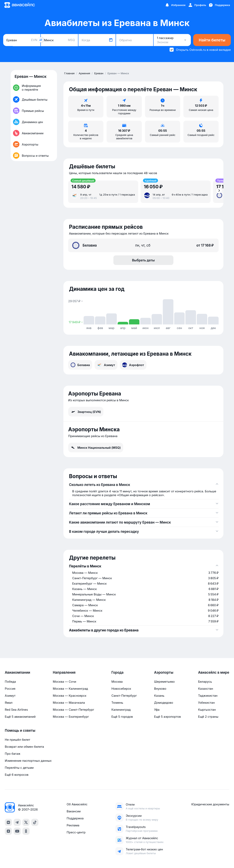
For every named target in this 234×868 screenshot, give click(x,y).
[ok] (26, 831)
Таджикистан (208, 696)
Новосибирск (121, 689)
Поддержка (75, 818)
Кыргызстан (207, 710)
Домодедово (163, 703)
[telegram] (17, 822)
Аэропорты (164, 672)
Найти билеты (212, 40)
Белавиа (80, 365)
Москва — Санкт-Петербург (73, 710)
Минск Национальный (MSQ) (96, 448)
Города (117, 672)
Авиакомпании (17, 672)
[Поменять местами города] (41, 40)
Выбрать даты (143, 260)
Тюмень (117, 703)
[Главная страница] (19, 5)
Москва (117, 682)
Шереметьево (164, 682)
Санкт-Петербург (124, 696)
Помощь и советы (20, 731)
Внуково (160, 689)
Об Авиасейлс (77, 804)
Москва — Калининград (70, 689)
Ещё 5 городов (122, 717)
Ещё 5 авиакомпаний (20, 717)
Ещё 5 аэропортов (167, 717)
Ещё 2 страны (208, 717)
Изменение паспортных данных (28, 761)
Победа (10, 682)
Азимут (106, 365)
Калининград (121, 710)
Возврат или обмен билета (24, 747)
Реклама (73, 825)
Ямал (9, 703)
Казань (159, 696)
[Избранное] (175, 5)
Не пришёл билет (17, 740)
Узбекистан (206, 703)
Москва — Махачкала (69, 703)
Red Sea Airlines (16, 710)
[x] (26, 822)
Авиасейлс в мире (214, 672)
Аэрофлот (133, 365)
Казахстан (205, 689)
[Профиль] (197, 5)
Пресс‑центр (76, 832)
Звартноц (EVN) (86, 412)
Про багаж (13, 754)
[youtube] (17, 831)
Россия (10, 689)
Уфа (157, 710)
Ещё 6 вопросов (17, 775)
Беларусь (205, 682)
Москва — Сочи (64, 682)
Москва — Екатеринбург (71, 717)
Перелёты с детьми (19, 768)
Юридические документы (210, 804)
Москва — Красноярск (70, 696)
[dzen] (8, 831)
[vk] (8, 822)
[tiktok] (35, 822)
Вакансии (74, 811)
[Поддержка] (219, 5)
